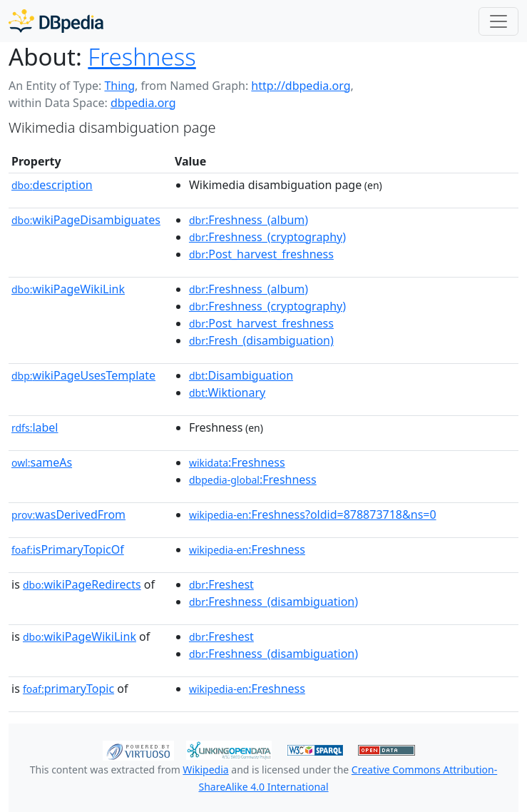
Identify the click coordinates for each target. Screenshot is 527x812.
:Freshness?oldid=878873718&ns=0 (313, 514)
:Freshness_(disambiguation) (273, 602)
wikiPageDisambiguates (86, 220)
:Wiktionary (227, 392)
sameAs (42, 462)
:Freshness (237, 462)
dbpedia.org (143, 103)
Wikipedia (205, 770)
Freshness (142, 57)
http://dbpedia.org (301, 86)
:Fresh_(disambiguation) (261, 340)
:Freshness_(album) (249, 220)
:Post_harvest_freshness (261, 254)
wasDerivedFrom (68, 514)
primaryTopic (68, 689)
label (35, 427)
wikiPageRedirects (82, 584)
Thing (119, 86)
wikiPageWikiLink (68, 289)
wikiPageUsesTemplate (83, 375)
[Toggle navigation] (498, 21)
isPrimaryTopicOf (68, 549)
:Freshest (221, 584)
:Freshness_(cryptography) (267, 237)
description (52, 185)
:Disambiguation (241, 375)
